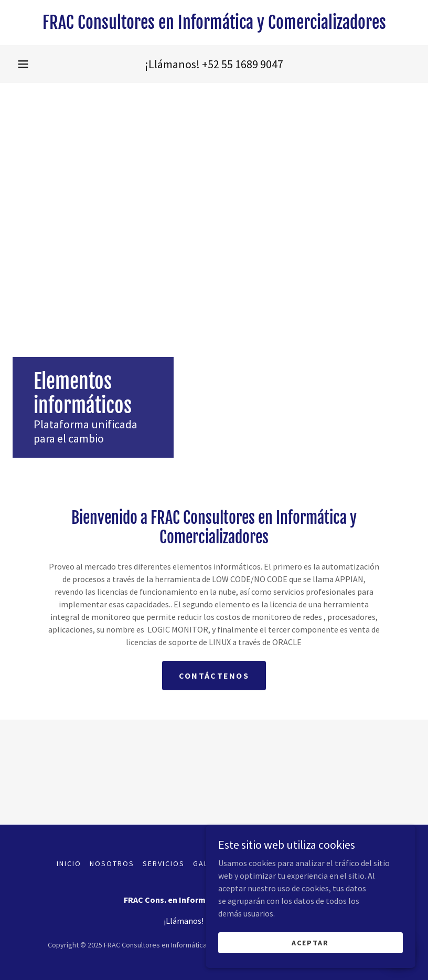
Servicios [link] (164, 863)
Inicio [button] (69, 863)
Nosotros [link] (112, 863)
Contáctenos (214, 676)
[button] (23, 64)
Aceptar (310, 950)
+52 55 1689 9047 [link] (243, 64)
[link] (214, 26)
